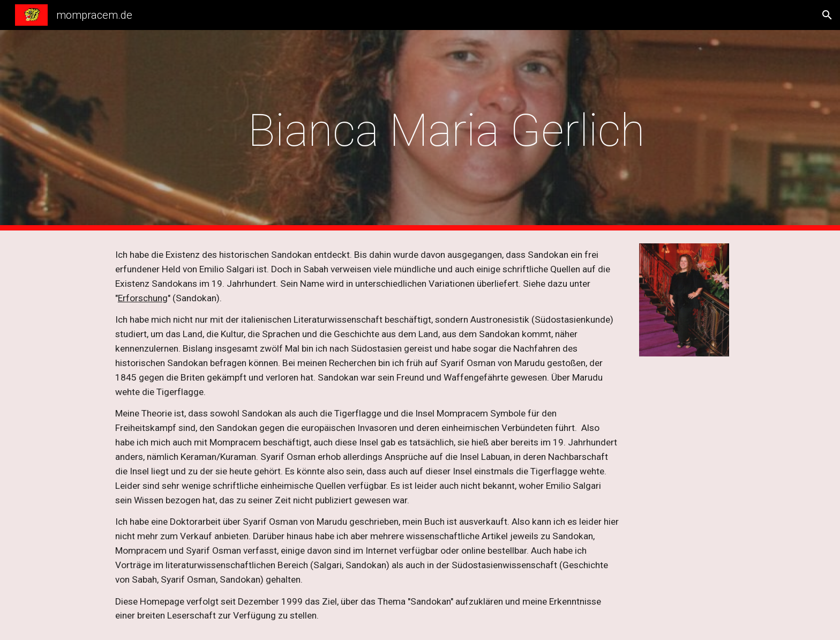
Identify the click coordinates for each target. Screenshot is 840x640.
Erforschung (143, 298)
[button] (827, 15)
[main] (446, 131)
